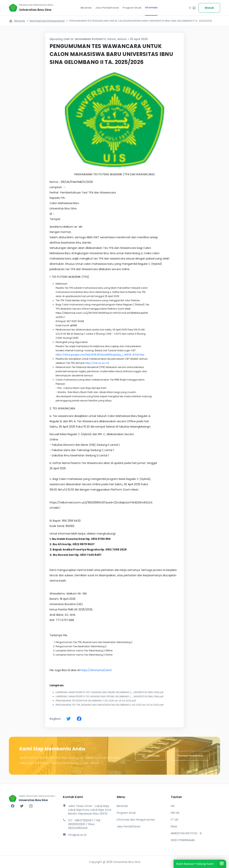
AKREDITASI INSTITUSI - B (186, 833)
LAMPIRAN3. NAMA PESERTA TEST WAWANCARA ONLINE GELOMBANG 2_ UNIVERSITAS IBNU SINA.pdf (110, 692)
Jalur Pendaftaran (107, 8)
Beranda (86, 8)
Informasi (151, 7)
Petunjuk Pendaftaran (190, 756)
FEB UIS (175, 813)
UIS (173, 806)
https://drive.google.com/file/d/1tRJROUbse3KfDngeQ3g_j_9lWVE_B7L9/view (100, 355)
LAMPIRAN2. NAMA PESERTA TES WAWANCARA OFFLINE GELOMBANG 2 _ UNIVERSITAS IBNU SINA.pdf (110, 696)
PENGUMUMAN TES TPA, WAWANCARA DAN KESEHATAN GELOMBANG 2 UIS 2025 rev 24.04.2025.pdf (110, 705)
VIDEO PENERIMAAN (183, 840)
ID (192, 8)
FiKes (174, 826)
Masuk (209, 8)
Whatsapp (151, 756)
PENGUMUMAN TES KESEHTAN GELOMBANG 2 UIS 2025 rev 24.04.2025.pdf (96, 701)
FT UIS (174, 820)
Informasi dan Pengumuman (47, 21)
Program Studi (132, 8)
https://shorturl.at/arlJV (96, 670)
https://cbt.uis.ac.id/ (97, 363)
